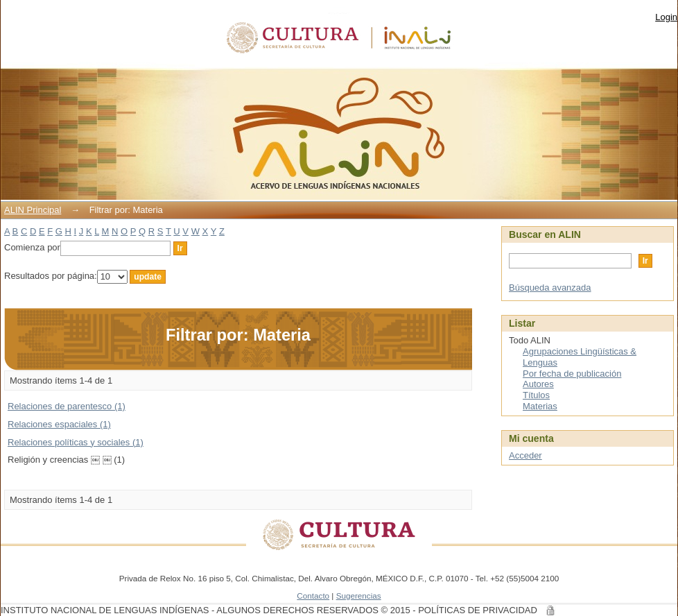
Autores (538, 384)
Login (666, 17)
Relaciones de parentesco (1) (67, 406)
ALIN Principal (33, 210)
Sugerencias (359, 596)
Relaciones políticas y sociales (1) (76, 442)
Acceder (525, 455)
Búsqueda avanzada (550, 288)
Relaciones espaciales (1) (59, 424)
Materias (540, 406)
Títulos (536, 395)
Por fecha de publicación (572, 374)
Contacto (313, 596)
